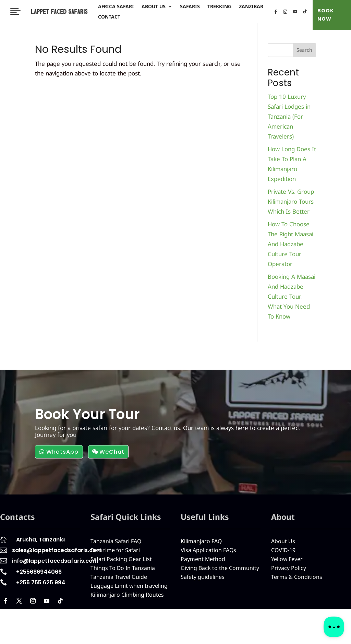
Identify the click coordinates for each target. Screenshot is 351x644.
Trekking (219, 7)
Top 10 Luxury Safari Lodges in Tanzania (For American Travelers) (289, 116)
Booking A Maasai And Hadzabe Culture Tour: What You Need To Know (292, 296)
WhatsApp (62, 452)
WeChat (112, 452)
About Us (154, 7)
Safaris (190, 7)
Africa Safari (116, 7)
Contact (109, 17)
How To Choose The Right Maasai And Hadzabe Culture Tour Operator (291, 244)
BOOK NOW (326, 15)
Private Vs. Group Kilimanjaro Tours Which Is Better (291, 201)
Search (304, 50)
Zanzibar (251, 7)
